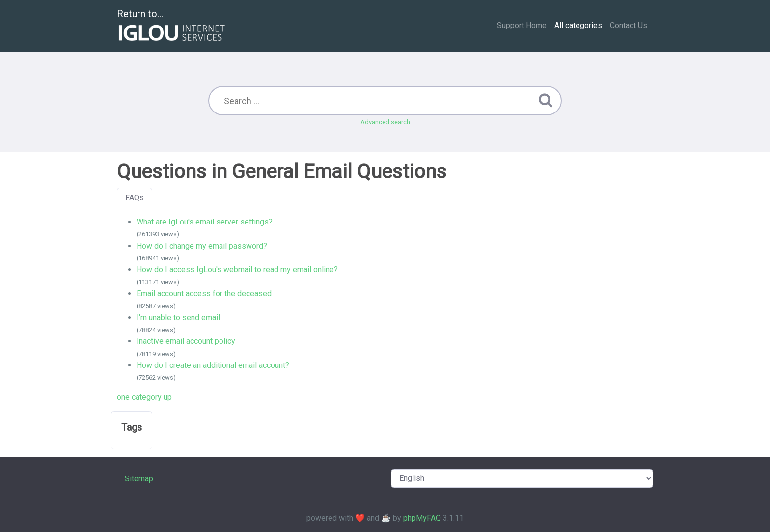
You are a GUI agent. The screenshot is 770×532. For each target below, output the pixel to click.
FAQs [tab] (135, 198)
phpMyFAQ (422, 518)
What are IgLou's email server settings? (205, 222)
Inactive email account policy (186, 341)
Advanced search (385, 122)
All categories (578, 25)
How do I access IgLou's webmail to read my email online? (237, 269)
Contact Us (629, 25)
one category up (144, 397)
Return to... (172, 26)
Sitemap (139, 479)
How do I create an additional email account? (213, 365)
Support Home (522, 25)
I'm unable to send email (178, 318)
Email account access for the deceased (204, 294)
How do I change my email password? (202, 246)
